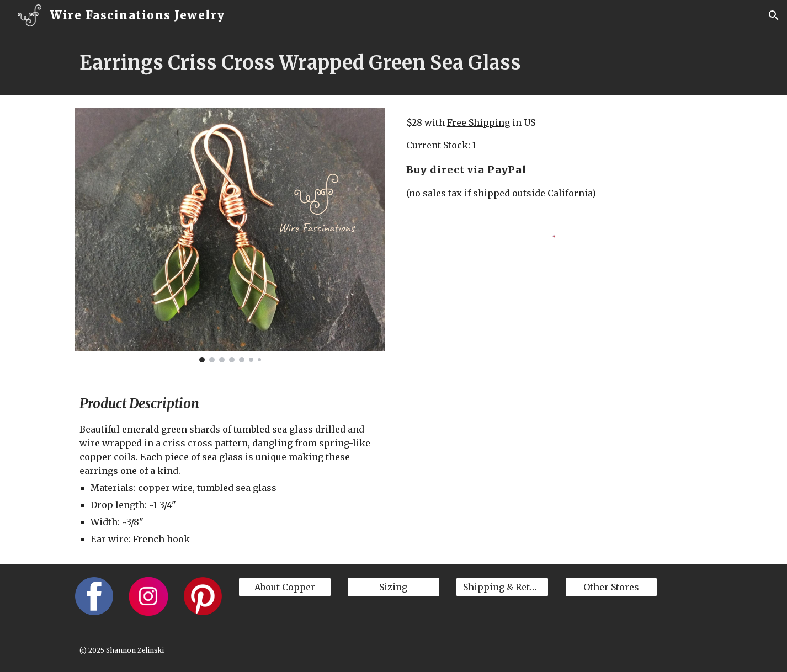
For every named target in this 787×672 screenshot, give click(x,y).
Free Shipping (478, 122)
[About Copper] (285, 587)
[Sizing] (393, 587)
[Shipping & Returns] (502, 587)
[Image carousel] (230, 235)
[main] (393, 63)
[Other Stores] (611, 587)
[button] (774, 15)
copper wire (165, 488)
